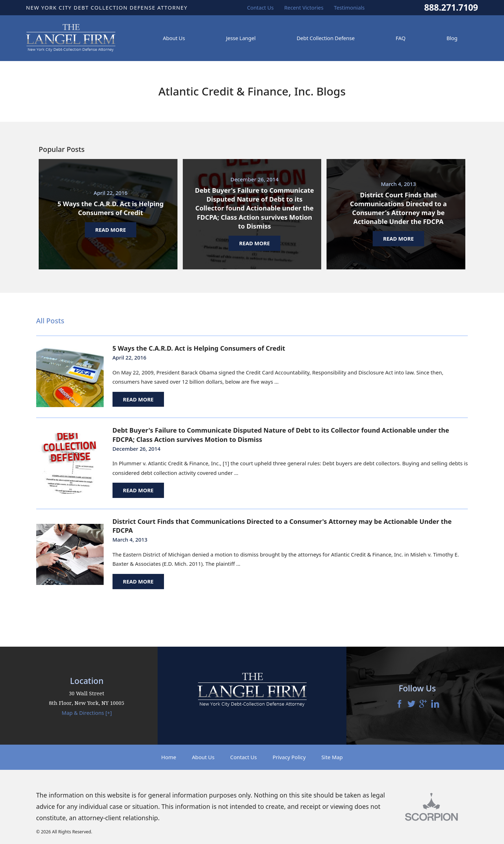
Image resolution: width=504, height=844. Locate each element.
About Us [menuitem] (174, 38)
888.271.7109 (451, 8)
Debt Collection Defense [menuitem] (326, 38)
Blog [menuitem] (452, 38)
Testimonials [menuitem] (349, 7)
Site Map (332, 757)
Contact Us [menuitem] (260, 7)
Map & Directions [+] (87, 713)
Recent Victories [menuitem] (304, 7)
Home (169, 757)
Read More (138, 399)
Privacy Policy (289, 757)
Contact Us (244, 757)
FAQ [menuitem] (401, 38)
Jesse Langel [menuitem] (241, 38)
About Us (203, 757)
